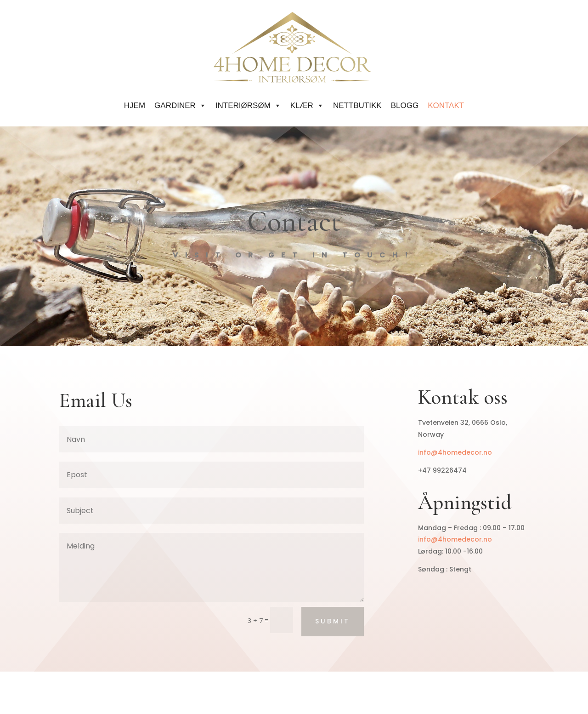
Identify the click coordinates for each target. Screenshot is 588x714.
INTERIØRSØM (248, 106)
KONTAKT (446, 106)
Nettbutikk (357, 106)
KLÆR (307, 106)
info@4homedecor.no (455, 452)
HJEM (135, 106)
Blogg (405, 106)
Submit (333, 621)
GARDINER (180, 106)
